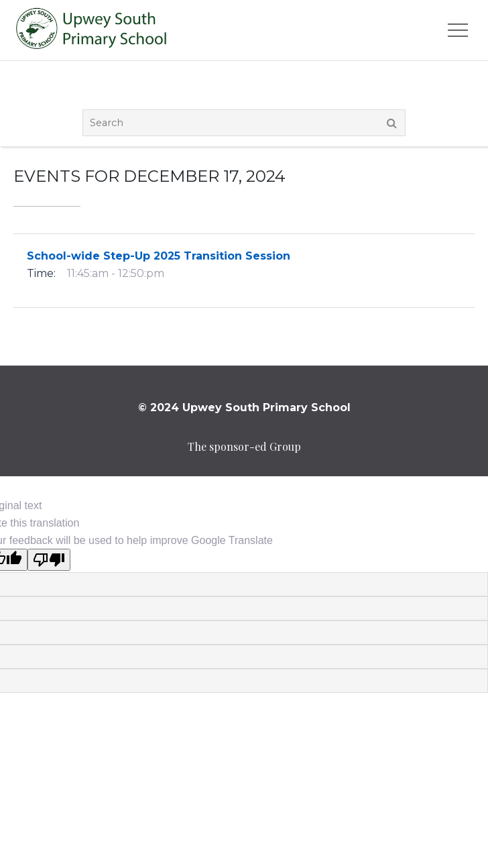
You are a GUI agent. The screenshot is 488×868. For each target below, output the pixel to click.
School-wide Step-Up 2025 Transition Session (159, 256)
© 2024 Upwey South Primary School (244, 408)
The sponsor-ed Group (244, 446)
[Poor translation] (49, 560)
